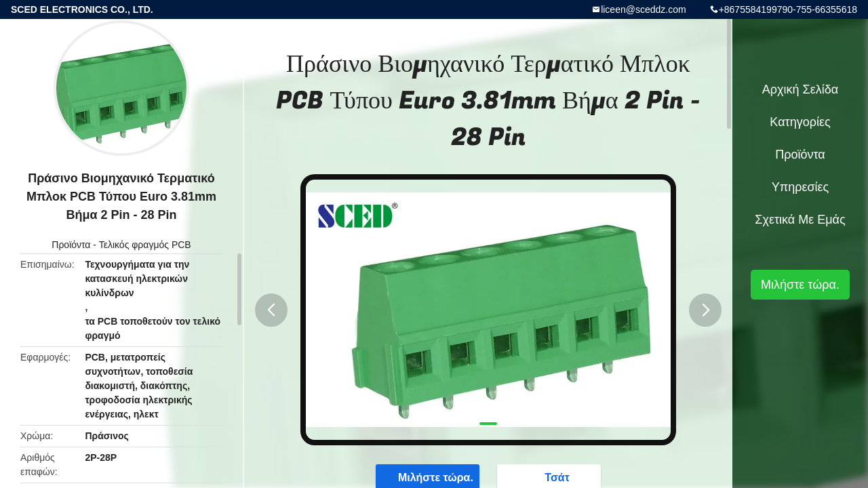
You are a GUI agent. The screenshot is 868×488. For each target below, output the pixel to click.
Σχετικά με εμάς (800, 220)
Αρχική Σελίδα (800, 89)
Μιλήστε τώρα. (800, 285)
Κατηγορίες (800, 122)
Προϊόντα (71, 245)
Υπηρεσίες (801, 187)
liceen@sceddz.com (644, 9)
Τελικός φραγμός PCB (145, 245)
